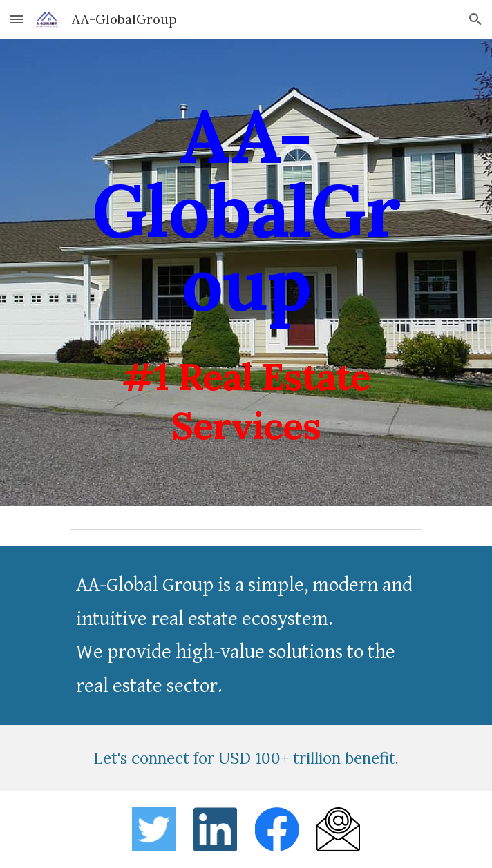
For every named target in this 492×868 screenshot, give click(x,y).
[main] (246, 272)
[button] (17, 19)
